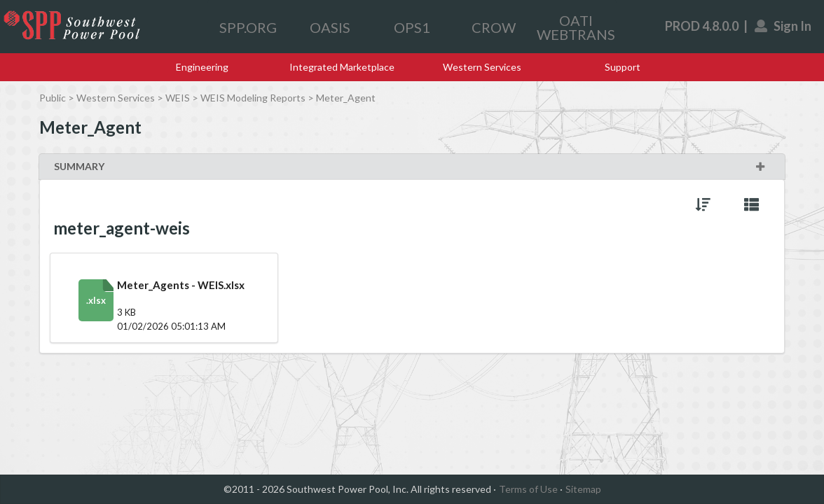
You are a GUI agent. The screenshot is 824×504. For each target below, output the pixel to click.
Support (623, 67)
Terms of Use (528, 489)
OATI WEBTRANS (576, 27)
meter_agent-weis (122, 228)
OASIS (330, 27)
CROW (494, 27)
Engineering (202, 67)
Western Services (482, 67)
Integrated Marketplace (342, 67)
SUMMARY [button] (410, 166)
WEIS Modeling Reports (253, 98)
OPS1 (412, 27)
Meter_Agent (346, 98)
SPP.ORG (248, 27)
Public (53, 98)
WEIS (178, 98)
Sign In (784, 26)
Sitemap (583, 489)
